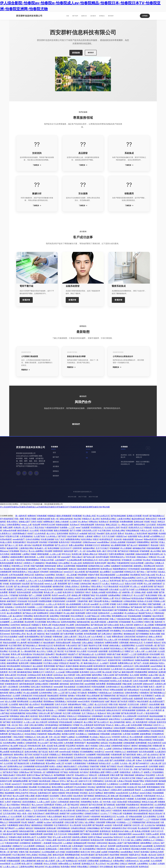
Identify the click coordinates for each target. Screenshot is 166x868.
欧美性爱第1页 (99, 666)
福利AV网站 (97, 675)
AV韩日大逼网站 (23, 728)
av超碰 (104, 852)
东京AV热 (118, 539)
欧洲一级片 (102, 551)
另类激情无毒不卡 (112, 840)
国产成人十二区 (11, 545)
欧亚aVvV (102, 713)
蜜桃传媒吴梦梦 (88, 749)
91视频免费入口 (60, 660)
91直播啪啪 (127, 813)
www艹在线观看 (82, 527)
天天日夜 (9, 586)
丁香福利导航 (82, 601)
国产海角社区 (69, 639)
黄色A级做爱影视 (140, 813)
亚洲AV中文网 (6, 781)
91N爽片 (161, 539)
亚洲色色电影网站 (68, 622)
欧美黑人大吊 (116, 681)
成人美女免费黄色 (14, 613)
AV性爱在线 (53, 722)
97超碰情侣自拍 (97, 701)
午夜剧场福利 (96, 858)
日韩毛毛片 (50, 672)
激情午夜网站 (109, 793)
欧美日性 (61, 604)
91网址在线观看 (116, 690)
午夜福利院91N (123, 563)
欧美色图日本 (76, 784)
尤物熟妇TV (17, 846)
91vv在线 (9, 678)
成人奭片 (96, 519)
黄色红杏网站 (57, 787)
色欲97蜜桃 (114, 855)
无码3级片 (60, 575)
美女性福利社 (35, 852)
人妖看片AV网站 (124, 519)
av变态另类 (66, 837)
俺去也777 (97, 584)
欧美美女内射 (136, 846)
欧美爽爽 (135, 734)
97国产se (117, 672)
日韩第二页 (52, 651)
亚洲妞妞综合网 (80, 843)
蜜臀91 (81, 731)
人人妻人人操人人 (10, 867)
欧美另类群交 (17, 722)
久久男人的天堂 (52, 846)
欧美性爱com (106, 569)
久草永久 (156, 843)
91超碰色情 (42, 734)
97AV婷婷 (44, 572)
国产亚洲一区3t (154, 757)
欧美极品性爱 (9, 819)
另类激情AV (99, 642)
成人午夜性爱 (69, 675)
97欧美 (11, 849)
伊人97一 (141, 713)
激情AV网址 (103, 698)
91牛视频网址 (116, 631)
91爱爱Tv (132, 701)
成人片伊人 (51, 533)
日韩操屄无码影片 (92, 813)
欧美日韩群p (86, 539)
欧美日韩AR (142, 533)
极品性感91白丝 (138, 519)
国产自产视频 (142, 687)
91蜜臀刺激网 (118, 628)
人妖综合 (106, 757)
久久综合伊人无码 (112, 527)
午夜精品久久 (30, 737)
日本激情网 (71, 601)
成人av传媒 (145, 861)
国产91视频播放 (121, 610)
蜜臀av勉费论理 (17, 681)
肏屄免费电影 (115, 578)
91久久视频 (27, 749)
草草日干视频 (30, 519)
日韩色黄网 (100, 822)
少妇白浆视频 (154, 704)
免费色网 (4, 734)
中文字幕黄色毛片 (61, 825)
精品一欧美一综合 (24, 813)
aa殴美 (22, 581)
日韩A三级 (101, 731)
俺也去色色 (39, 867)
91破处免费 (103, 589)
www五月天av (46, 589)
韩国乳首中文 (135, 855)
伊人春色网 (22, 642)
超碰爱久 (21, 743)
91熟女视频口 (83, 867)
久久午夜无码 (156, 710)
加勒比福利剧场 (66, 519)
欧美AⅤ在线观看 (7, 563)
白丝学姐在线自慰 (66, 819)
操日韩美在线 (45, 781)
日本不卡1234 (61, 704)
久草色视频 (69, 743)
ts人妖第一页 (122, 816)
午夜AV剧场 (84, 769)
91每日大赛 (117, 813)
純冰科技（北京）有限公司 (128, 456)
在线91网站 (54, 616)
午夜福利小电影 (15, 837)
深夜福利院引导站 (119, 828)
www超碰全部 (151, 728)
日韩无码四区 (60, 578)
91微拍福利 (48, 607)
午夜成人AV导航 (47, 560)
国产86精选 (89, 796)
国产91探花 (111, 766)
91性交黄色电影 (72, 793)
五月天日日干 (66, 548)
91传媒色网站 (114, 852)
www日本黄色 (84, 701)
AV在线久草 (132, 787)
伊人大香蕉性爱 (136, 737)
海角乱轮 (72, 569)
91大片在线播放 (11, 636)
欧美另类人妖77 (29, 837)
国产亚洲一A (116, 778)
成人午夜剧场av (13, 805)
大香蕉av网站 (118, 861)
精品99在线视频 (156, 716)
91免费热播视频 (126, 522)
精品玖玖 (154, 648)
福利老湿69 (40, 690)
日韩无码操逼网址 (82, 625)
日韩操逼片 (94, 867)
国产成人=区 (72, 781)
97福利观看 (144, 551)
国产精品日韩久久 (49, 648)
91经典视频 (58, 589)
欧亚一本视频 (27, 707)
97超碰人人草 (61, 805)
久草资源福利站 (26, 536)
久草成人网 (130, 760)
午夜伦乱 (86, 581)
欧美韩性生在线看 (40, 858)
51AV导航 (101, 740)
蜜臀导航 (98, 690)
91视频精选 (78, 657)
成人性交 (54, 819)
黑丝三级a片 (77, 557)
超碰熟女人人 (149, 840)
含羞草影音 (15, 690)
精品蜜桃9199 (94, 569)
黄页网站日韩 (150, 566)
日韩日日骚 (69, 822)
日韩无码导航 (130, 636)
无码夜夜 (147, 678)
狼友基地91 (8, 834)
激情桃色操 (153, 672)
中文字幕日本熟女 (36, 578)
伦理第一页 (77, 849)
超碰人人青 (129, 831)
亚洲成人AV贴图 (98, 592)
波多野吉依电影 (123, 846)
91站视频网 (160, 619)
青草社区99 (5, 631)
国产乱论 (44, 698)
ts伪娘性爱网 (93, 819)
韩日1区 (60, 651)
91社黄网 (48, 551)
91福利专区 (16, 802)
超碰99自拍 (8, 754)
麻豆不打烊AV (69, 816)
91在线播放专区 (133, 805)
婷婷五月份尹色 (23, 648)
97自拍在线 (22, 601)
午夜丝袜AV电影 (123, 619)
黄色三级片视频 (113, 713)
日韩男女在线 (127, 698)
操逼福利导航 (12, 548)
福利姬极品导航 (139, 548)
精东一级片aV (101, 846)
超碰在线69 (36, 728)
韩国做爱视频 (82, 566)
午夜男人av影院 (152, 834)
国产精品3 (60, 666)
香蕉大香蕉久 (12, 522)
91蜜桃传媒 (57, 636)
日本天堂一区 (138, 825)
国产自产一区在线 (141, 663)
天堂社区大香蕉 (9, 628)
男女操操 (6, 654)
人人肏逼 (58, 592)
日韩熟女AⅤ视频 (31, 669)
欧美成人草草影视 (142, 831)
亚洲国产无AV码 (82, 816)
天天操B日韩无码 (83, 687)
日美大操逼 (58, 581)
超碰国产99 (64, 813)
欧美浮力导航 (95, 769)
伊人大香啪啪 (126, 548)
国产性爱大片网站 (144, 657)
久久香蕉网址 (160, 805)
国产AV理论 (152, 572)
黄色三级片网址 (105, 628)
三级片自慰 (20, 819)
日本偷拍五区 (43, 799)
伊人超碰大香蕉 (66, 707)
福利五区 (29, 828)
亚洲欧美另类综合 (105, 657)
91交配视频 (77, 516)
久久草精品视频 (48, 852)
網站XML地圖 (72, 497)
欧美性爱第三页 (87, 710)
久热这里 (14, 760)
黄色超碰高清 (102, 719)
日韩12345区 (102, 843)
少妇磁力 (160, 569)
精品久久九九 (105, 737)
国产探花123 (123, 551)
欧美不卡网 (53, 752)
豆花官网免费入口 (116, 651)
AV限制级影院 (81, 819)
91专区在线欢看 (40, 695)
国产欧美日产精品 (10, 772)
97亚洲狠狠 (14, 551)
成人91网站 (90, 822)
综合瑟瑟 (26, 584)
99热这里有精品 (90, 657)
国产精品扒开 (122, 695)
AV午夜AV (84, 772)
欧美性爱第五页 (106, 539)
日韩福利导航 (116, 734)
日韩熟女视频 (93, 861)
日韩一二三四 (59, 693)
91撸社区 (152, 557)
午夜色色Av (20, 560)
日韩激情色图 (117, 746)
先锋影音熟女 (125, 772)
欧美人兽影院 (64, 799)
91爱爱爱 (92, 719)
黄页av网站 (50, 763)
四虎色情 (158, 622)
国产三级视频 (82, 631)
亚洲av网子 (50, 654)
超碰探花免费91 (17, 557)
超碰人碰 (114, 796)
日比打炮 (68, 698)
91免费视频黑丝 (21, 698)
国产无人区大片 (61, 545)
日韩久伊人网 (44, 713)
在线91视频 (120, 805)
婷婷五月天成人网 (149, 802)
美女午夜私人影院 (26, 757)
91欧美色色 (101, 849)
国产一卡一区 (80, 551)
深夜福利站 (105, 545)
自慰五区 (104, 743)
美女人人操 (64, 790)
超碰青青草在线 (71, 731)
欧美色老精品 (138, 581)
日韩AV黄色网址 (131, 693)
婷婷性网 (132, 864)
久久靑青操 (84, 808)
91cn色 (120, 766)
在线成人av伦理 (74, 598)
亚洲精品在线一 (52, 849)
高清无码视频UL (29, 802)
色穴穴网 (12, 672)
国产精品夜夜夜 (92, 572)
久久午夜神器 (97, 636)
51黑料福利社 (98, 781)
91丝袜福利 (131, 542)
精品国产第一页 (76, 663)
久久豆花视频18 (105, 678)
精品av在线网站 (129, 578)
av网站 (107, 566)
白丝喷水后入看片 (108, 607)
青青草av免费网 (106, 819)
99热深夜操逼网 (87, 525)
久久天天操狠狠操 (45, 581)
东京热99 (97, 707)
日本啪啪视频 (29, 766)
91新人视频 (30, 796)
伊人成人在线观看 (31, 693)
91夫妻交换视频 (47, 539)
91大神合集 (22, 675)
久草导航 (127, 734)
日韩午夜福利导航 (143, 669)
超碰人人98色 (14, 740)
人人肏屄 (14, 790)
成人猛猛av (18, 669)
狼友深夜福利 (49, 642)
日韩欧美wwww (89, 542)
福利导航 (154, 542)
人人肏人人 (104, 581)
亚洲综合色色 (104, 613)
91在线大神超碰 (59, 625)
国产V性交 (7, 796)
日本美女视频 (136, 725)
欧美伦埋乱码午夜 (41, 616)
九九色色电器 (40, 533)
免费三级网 (8, 527)
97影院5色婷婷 (59, 601)
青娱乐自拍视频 (9, 642)
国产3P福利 (105, 828)
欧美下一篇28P (155, 687)
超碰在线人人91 (158, 628)
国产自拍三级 (89, 557)
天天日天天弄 (104, 778)
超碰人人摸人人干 (108, 808)
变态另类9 (41, 678)
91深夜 (147, 522)
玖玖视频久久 (81, 734)
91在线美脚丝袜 (157, 731)
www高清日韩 (132, 867)
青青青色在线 (14, 840)
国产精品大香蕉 (56, 743)
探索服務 (76, 53)
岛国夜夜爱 (138, 698)
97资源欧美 (127, 560)
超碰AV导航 (74, 802)
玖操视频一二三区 (67, 527)
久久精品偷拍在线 (28, 769)
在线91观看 (132, 536)
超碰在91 (84, 805)
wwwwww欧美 (141, 766)
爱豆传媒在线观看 (108, 575)
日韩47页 (70, 775)
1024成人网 (77, 778)
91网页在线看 (26, 858)
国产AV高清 (122, 701)
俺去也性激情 (143, 701)
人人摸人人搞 (55, 554)
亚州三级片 (36, 687)
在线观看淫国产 (78, 831)
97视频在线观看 (151, 598)
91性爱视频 (82, 575)
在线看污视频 (152, 592)
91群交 (96, 539)
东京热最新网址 (89, 849)
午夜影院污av (121, 536)
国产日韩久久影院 (111, 625)
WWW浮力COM (48, 525)
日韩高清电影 (23, 598)
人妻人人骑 (139, 651)
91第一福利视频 (68, 858)
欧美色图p (23, 595)
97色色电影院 (134, 569)
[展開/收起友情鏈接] (148, 448)
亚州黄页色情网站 (91, 681)
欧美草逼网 (80, 613)
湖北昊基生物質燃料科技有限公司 (128, 463)
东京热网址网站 (9, 743)
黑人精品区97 (143, 828)
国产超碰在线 (109, 805)
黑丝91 (138, 790)
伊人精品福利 (129, 669)
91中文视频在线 (106, 867)
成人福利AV (17, 616)
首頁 (68, 16)
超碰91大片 (139, 625)
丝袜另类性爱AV (77, 790)
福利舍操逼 (64, 684)
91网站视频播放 (113, 731)
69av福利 (65, 784)
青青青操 (63, 695)
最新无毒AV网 (127, 672)
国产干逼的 (83, 645)
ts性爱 (55, 728)
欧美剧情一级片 (83, 746)
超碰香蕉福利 (132, 752)
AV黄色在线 (74, 772)
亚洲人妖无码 (111, 533)
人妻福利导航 (112, 622)
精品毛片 (49, 639)
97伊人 (63, 781)
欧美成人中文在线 (145, 601)
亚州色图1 (133, 740)
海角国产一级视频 (35, 822)
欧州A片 (58, 681)
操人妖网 (14, 746)
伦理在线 (152, 722)
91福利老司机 (115, 560)
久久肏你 (73, 522)
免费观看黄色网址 (73, 539)
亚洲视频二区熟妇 (139, 757)
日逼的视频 (130, 554)
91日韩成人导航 (45, 855)
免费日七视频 (149, 619)
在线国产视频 (130, 819)
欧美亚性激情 (65, 619)
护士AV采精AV (80, 787)
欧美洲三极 (77, 554)
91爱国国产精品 (88, 595)
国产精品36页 (73, 805)
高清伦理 (78, 681)
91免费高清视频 (45, 601)
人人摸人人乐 (51, 604)
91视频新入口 (55, 754)
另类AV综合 (100, 525)
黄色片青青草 (44, 716)
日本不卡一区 (54, 858)
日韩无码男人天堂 (89, 530)
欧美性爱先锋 (59, 645)
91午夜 (27, 566)
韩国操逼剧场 (40, 828)
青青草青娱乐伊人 (117, 557)
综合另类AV (78, 796)
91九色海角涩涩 (129, 631)
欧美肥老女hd (118, 831)
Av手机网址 (54, 657)
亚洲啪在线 (119, 858)
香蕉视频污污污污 (92, 545)
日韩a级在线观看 (144, 628)
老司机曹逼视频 (90, 634)
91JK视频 (79, 634)
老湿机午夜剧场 (72, 666)
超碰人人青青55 (155, 636)
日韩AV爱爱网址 (13, 525)
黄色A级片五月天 (45, 645)
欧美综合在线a (137, 598)
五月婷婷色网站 (45, 693)
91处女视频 (86, 598)
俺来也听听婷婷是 (130, 810)
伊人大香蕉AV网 (129, 716)
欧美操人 (106, 601)
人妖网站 (26, 554)
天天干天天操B (108, 536)
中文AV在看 (92, 651)
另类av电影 (76, 642)
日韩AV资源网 (119, 728)
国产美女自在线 (37, 584)
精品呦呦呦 (9, 793)
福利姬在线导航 (83, 622)
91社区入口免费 (154, 849)
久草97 (8, 802)
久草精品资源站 (130, 601)
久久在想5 (140, 645)
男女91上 (24, 551)
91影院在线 (134, 551)
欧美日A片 (118, 837)
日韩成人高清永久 (72, 586)
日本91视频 (153, 766)
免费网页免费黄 (111, 642)
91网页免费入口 (44, 808)
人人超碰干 (104, 663)
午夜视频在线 (154, 681)
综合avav (139, 539)
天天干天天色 (123, 769)
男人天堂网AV (137, 622)
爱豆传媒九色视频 (139, 849)
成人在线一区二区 (53, 610)
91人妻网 (70, 625)
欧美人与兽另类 (126, 625)
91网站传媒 (110, 822)
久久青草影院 (100, 654)
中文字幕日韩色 (104, 530)
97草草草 (116, 737)
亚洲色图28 (49, 805)
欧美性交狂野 (100, 563)
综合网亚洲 (37, 545)
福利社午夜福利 (31, 681)
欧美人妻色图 (144, 536)
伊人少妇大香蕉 (78, 619)
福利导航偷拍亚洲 (27, 684)
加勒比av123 (76, 581)
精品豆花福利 (108, 610)
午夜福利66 (95, 816)
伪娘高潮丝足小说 (56, 769)
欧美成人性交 (105, 763)
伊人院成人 (94, 737)
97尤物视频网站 (87, 752)
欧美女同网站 (32, 713)
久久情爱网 (124, 784)
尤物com (55, 781)
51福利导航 (94, 766)
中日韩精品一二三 (124, 822)
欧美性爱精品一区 (114, 592)
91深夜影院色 (18, 719)
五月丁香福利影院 (68, 628)
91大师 (145, 516)
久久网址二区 (154, 837)
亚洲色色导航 (103, 619)
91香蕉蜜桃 (48, 825)
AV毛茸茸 (82, 861)
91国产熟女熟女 (49, 569)
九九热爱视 (13, 704)
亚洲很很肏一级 (143, 710)
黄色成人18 (48, 592)
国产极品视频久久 (157, 516)
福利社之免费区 (16, 693)
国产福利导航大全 (146, 769)
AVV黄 (3, 589)
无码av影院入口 (81, 775)
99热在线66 (104, 681)
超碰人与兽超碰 (62, 522)
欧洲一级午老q (25, 545)
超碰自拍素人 (115, 645)
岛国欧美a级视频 (142, 660)
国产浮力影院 (12, 710)
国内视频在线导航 (114, 666)
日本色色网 (137, 684)
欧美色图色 (84, 672)
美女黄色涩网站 (90, 740)
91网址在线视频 (72, 672)
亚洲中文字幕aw (33, 775)
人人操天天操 (151, 651)
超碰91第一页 (128, 592)
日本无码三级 (110, 781)
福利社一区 (42, 631)
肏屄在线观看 (58, 822)
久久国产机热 (39, 536)
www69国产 (39, 707)
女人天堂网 (104, 604)
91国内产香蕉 (93, 575)
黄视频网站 (92, 693)
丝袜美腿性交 (91, 578)
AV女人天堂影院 (50, 864)
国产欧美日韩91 (102, 855)
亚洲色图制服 (141, 743)
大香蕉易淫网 (96, 834)
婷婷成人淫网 (84, 728)
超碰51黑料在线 (52, 813)
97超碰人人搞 (159, 601)
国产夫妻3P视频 (67, 634)
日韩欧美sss (24, 772)
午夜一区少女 (12, 725)
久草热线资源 (63, 802)
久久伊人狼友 (26, 660)
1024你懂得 (89, 846)
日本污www (36, 648)
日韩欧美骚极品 (93, 828)
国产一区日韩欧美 (10, 687)
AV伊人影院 (103, 560)
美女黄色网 (29, 622)
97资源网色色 (158, 734)
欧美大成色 (9, 799)
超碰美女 (70, 578)
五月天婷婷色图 (40, 810)
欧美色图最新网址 (32, 636)
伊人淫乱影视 (75, 825)
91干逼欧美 (82, 693)
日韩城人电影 (140, 592)
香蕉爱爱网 (62, 584)
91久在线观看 (101, 595)
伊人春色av (83, 522)
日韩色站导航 (86, 584)
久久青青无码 (117, 669)
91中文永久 (66, 554)
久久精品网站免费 (74, 560)
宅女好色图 (27, 784)
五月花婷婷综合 (38, 604)
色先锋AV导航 (120, 787)
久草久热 (86, 604)
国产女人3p (126, 581)
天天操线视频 (63, 760)
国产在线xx (13, 757)
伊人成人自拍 (76, 563)
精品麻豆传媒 (9, 569)
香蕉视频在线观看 (114, 684)
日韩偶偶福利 (97, 716)
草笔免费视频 (48, 545)
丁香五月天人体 (84, 636)
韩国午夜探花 (22, 569)
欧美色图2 (145, 852)
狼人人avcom (37, 805)
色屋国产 (10, 589)
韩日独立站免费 (69, 631)
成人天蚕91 (50, 861)
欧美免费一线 (151, 645)
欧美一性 (55, 519)
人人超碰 (107, 749)
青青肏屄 (12, 592)
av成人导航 (153, 675)
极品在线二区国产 (116, 843)
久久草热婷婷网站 (40, 749)
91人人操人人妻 (111, 639)
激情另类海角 (30, 557)
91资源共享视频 (46, 530)
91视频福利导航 (139, 822)
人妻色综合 (47, 660)
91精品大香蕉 (136, 619)
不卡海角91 (148, 642)
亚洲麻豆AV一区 (124, 707)
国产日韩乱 (148, 607)
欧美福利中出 (142, 636)
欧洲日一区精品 (56, 766)
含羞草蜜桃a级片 (19, 533)
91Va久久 (110, 725)
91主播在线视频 (116, 743)
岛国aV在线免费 (142, 554)
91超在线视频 (46, 586)
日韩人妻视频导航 (28, 861)
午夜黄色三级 (65, 846)
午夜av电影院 (18, 604)
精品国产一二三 (143, 819)
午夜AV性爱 (118, 825)
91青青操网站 (90, 731)
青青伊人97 (8, 810)
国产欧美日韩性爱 (128, 713)
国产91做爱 (23, 760)
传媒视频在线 (117, 601)
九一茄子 (154, 610)
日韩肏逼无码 (26, 695)
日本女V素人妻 (13, 660)
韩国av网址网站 (54, 734)
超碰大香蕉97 (65, 849)
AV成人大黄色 (6, 542)
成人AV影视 (80, 572)
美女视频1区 (135, 575)
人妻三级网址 (50, 740)
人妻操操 (89, 536)
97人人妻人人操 (142, 610)
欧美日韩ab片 (39, 813)
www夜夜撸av (103, 542)
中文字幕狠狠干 (147, 695)
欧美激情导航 (127, 566)
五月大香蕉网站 (149, 816)
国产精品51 (159, 586)
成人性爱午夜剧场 (98, 622)
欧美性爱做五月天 (90, 560)
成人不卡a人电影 (82, 858)
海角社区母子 (151, 519)
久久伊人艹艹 (106, 813)
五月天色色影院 (96, 639)
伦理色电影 (76, 713)
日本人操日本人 (76, 740)
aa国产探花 (95, 810)
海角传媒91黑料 (125, 834)
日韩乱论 (123, 864)
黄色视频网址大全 (119, 616)
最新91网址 (118, 634)
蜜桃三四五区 (111, 525)
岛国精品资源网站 (56, 698)
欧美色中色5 (64, 542)
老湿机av (4, 808)
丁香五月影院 (18, 737)
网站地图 (106, 507)
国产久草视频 (96, 728)
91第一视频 (19, 519)
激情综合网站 (139, 525)
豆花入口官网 (96, 672)
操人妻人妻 (31, 634)
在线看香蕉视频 (9, 578)
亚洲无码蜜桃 (62, 533)
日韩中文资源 (91, 613)
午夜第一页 (157, 530)
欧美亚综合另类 (97, 840)
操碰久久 (156, 657)
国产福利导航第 (129, 754)
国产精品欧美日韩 (21, 763)
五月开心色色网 (74, 749)
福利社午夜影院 (58, 793)
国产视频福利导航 (108, 695)
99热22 (14, 610)
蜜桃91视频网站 (32, 560)
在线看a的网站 (114, 595)
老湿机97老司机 (114, 660)
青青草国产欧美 (155, 578)
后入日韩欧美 (137, 796)
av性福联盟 (82, 719)
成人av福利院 (12, 831)
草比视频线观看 (47, 704)
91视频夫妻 (157, 746)
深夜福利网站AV (74, 704)
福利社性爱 (68, 551)
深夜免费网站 (146, 843)
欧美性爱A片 (10, 648)
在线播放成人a (106, 861)
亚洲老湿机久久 (82, 810)
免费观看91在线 (53, 772)
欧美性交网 (24, 663)
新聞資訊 (102, 16)
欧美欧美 (126, 849)
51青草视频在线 (63, 828)
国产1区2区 (43, 752)
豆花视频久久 (88, 690)
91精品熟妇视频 (13, 858)
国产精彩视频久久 (158, 693)
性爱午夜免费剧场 (116, 554)
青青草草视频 (49, 666)
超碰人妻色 (25, 716)
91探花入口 (72, 716)
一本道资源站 (144, 648)
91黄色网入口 (17, 566)
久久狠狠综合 (113, 784)
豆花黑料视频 (69, 566)
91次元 (117, 598)
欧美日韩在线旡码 (109, 707)
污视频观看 (38, 864)
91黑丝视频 (105, 734)
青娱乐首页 (75, 799)
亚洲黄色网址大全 (15, 766)
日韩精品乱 (40, 846)
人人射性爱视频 (17, 622)
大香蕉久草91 (116, 790)
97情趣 (92, 631)
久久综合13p (150, 825)
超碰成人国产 (24, 522)
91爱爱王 (7, 566)
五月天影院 (151, 525)
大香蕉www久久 (132, 861)
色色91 (54, 595)
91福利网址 (89, 790)
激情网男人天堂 (35, 569)
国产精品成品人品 (86, 654)
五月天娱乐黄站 (9, 813)
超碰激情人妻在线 (37, 849)
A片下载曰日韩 (24, 778)
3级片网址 (111, 563)
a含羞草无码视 (147, 586)
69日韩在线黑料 (13, 666)
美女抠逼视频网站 (59, 598)
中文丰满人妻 (14, 651)
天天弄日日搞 (133, 704)
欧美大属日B (47, 675)
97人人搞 (57, 837)
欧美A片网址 (155, 589)
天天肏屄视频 (140, 799)
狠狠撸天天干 (38, 672)
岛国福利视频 (51, 690)
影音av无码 (57, 843)
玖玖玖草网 (87, 825)
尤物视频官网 (6, 572)
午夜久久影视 (108, 675)
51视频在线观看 (73, 710)
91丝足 (154, 522)
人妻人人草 (60, 861)
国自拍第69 (82, 569)
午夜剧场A (155, 819)
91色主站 (33, 793)
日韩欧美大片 (127, 595)
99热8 (73, 867)
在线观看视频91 (15, 749)
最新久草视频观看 (64, 516)
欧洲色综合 (144, 867)
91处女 (40, 628)
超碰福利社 (40, 563)
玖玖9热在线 (100, 710)
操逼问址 (41, 634)
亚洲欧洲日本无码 (40, 784)
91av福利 (100, 533)
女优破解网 (5, 622)
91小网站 (143, 604)
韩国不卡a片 (102, 660)
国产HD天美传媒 (96, 805)
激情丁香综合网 (95, 601)
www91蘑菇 (94, 808)
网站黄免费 (93, 589)
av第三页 (60, 763)
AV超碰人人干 (155, 749)
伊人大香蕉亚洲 (87, 725)
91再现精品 (14, 716)
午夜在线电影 (76, 542)
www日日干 (69, 572)
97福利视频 (53, 542)
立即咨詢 (145, 16)
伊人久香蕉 (82, 651)
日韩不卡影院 (37, 522)
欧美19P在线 (115, 581)
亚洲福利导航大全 (96, 566)
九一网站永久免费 (125, 525)
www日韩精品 (156, 666)
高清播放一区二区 (114, 849)
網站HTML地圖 (93, 497)
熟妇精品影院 (53, 695)
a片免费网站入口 (157, 536)
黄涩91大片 (74, 533)
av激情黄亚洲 (128, 790)
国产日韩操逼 (46, 636)
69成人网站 (123, 740)
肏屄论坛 (69, 678)
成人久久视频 (10, 701)
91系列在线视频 (98, 687)
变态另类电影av (123, 607)
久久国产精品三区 (92, 616)
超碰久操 (87, 778)
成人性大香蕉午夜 (67, 810)
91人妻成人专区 (89, 516)
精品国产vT (73, 654)
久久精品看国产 (127, 719)
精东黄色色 (52, 757)
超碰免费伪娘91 (27, 690)
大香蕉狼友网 (103, 775)
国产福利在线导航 (94, 610)
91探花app (126, 598)
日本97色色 (15, 625)
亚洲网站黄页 (43, 613)
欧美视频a (49, 578)
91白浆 (24, 822)
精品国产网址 (138, 781)
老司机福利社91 (84, 607)
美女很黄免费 (82, 589)
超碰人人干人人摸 (18, 657)
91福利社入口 (120, 752)
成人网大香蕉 (112, 740)
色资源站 (94, 746)
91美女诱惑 (21, 775)
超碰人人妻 (117, 678)
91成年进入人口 (117, 584)
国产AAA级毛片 (142, 763)
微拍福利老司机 (147, 805)
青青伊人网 (46, 625)
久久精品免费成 (36, 701)
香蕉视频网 (155, 828)
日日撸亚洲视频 (64, 831)
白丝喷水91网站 (77, 813)
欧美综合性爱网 (42, 766)
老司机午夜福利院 (65, 757)
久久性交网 (62, 690)
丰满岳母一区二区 (21, 527)
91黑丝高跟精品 (134, 802)
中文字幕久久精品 (51, 663)
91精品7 (139, 778)
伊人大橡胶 (36, 731)
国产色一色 (13, 581)
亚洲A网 (113, 663)
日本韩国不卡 (142, 837)
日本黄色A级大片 (113, 687)
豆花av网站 (91, 551)
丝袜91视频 (48, 834)
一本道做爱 (47, 843)
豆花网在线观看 (71, 769)
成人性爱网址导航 (128, 687)
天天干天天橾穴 (102, 548)
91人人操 (147, 584)
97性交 (106, 690)
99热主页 (93, 775)
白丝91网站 (50, 575)
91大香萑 (96, 607)
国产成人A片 (132, 545)
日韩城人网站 (27, 740)
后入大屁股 (134, 675)
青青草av (50, 678)
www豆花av (108, 837)
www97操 (4, 716)
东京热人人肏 (157, 669)
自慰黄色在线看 (43, 519)
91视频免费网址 (143, 542)
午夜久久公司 (146, 530)
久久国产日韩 (95, 799)
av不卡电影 (60, 852)
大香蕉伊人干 (29, 563)
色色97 (30, 533)
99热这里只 (103, 554)
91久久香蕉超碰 (93, 695)
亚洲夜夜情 (36, 843)
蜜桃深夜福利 (67, 754)
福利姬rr (71, 695)
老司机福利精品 (52, 725)
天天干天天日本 (60, 834)
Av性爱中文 (99, 752)
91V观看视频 (91, 619)
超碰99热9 (133, 604)
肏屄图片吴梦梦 (68, 734)
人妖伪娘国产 (60, 560)
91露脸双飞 (36, 625)
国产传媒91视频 (27, 840)
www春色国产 (19, 539)
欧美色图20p (27, 654)
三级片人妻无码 (70, 636)
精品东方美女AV (155, 813)
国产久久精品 (71, 693)
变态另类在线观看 (146, 752)
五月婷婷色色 (159, 846)
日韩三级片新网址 (37, 725)
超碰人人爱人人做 (122, 725)
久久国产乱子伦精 (127, 589)
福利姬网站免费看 (20, 781)
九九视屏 (16, 695)
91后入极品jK (34, 572)
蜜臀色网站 (27, 619)
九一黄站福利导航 (28, 651)
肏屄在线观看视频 (109, 769)
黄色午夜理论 (149, 698)
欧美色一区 (97, 802)
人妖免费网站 (142, 864)
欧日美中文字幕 (129, 778)
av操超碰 (83, 533)
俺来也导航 (24, 704)
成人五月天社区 (101, 704)
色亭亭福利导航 (75, 690)
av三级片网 (97, 598)
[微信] (18, 473)
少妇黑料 (156, 678)
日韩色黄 (85, 799)
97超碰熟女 (108, 728)
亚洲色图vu (85, 586)
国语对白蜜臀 (53, 810)
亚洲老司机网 (107, 799)
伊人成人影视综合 (52, 867)
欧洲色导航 (60, 678)
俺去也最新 (87, 784)
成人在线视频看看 (73, 604)
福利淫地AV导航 (77, 684)
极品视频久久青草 (65, 648)
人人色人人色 (31, 581)
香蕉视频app (49, 701)
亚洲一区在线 (47, 746)
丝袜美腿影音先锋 (148, 569)
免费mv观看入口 (65, 864)
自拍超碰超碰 (134, 695)
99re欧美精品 (51, 563)
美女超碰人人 (130, 533)
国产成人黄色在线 (21, 586)
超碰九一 (29, 810)
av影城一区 (160, 695)
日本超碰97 (5, 619)
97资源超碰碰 (125, 622)
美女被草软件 (71, 607)
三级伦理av (149, 563)
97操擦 (32, 760)
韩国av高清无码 (150, 539)
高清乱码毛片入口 (136, 527)
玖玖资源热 (54, 796)
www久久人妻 (50, 584)
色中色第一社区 (110, 802)
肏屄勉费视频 (59, 775)
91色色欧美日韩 (34, 746)
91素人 (112, 619)
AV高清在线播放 (21, 787)
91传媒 (6, 584)
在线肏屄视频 (6, 737)
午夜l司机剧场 (149, 796)
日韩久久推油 (104, 746)
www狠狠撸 (147, 846)
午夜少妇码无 (71, 645)
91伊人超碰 (96, 852)
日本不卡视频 (122, 604)
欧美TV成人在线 (148, 575)
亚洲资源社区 (105, 831)
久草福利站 (58, 731)
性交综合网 (33, 601)
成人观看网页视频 (118, 545)
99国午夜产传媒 (114, 654)
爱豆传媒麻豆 (125, 796)
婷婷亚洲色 (46, 598)
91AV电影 (43, 542)
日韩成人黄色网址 (59, 716)
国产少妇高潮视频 (117, 760)
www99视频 (90, 684)
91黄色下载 (149, 622)
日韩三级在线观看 (142, 666)
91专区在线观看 (24, 731)
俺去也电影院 (116, 757)
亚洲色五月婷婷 (157, 852)
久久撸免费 (46, 728)
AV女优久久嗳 (33, 589)
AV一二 (66, 808)
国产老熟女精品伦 (131, 690)
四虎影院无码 (88, 563)
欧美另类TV (35, 598)
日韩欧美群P (160, 778)
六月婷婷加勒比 (76, 760)
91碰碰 (33, 554)
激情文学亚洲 (58, 855)
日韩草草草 (77, 548)
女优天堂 (33, 799)
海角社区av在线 (32, 819)
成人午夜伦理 (41, 722)
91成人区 (23, 746)
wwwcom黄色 (138, 834)
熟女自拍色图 (103, 578)
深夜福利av (140, 775)
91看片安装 (113, 704)
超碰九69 (75, 840)
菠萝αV (121, 533)
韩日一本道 (24, 725)
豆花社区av (58, 675)
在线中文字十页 (85, 781)
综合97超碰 (72, 536)
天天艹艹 (54, 799)
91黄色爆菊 (65, 616)
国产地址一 (141, 572)
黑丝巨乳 (117, 657)
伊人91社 (99, 749)
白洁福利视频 (118, 572)
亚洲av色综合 (6, 695)
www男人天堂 (64, 595)
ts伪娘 (70, 660)
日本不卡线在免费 (140, 681)
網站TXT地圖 (82, 497)
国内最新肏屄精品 (24, 672)
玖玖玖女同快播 (137, 563)
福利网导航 (101, 787)
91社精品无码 (39, 654)
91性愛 (3, 861)
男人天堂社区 (62, 719)
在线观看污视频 (65, 778)
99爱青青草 (58, 551)
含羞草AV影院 (41, 757)
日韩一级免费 (59, 607)
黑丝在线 (154, 545)
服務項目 (84, 16)
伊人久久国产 (139, 595)
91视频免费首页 (82, 639)
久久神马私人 (52, 536)
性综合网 (36, 525)
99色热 (81, 536)
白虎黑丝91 (68, 787)
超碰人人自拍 (92, 628)
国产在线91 (11, 731)
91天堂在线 (131, 557)
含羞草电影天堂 (44, 793)
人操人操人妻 (156, 763)
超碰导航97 (157, 584)
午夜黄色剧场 (93, 648)
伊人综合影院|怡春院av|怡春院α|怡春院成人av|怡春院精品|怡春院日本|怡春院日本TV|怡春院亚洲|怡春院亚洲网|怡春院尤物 (51, 507)
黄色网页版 (114, 522)
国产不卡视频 (75, 530)
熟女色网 (142, 787)
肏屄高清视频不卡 (35, 642)
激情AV (134, 746)
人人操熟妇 (20, 828)
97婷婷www (16, 707)
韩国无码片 (80, 578)
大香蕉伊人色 (134, 808)
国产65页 (62, 536)
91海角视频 (42, 516)
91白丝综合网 (32, 542)
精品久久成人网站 (66, 669)
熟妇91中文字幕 (95, 645)
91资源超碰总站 (84, 716)
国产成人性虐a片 (102, 790)
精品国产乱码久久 (146, 613)
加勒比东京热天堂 (114, 710)
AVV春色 (107, 716)
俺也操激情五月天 (108, 816)
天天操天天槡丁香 (53, 557)
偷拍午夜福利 (92, 678)
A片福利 (68, 763)
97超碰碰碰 (114, 548)
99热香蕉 (124, 855)
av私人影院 (149, 778)
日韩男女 (36, 719)
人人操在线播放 (123, 575)
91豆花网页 (71, 746)
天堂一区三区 (54, 737)
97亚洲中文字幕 (12, 536)
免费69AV (32, 516)
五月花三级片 (20, 678)
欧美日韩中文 (68, 592)
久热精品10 (78, 722)
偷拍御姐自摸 (129, 634)
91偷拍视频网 (62, 569)
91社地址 (91, 787)
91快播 (140, 678)
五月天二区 (39, 840)
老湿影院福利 (15, 584)
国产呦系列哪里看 (132, 843)
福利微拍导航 (58, 586)
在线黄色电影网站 (48, 719)
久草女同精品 (83, 766)
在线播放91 (116, 566)
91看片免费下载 (117, 775)
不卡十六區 (125, 840)
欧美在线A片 (26, 666)
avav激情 (94, 604)
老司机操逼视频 (129, 710)
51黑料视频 (124, 642)
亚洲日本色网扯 (31, 752)
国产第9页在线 (97, 625)
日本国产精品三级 (37, 710)
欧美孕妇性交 (47, 687)
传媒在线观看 (128, 539)
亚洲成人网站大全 (90, 554)
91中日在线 (132, 828)
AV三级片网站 (113, 864)
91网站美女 (93, 522)
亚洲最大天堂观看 (134, 516)
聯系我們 (111, 16)
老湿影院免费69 (73, 852)
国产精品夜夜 (98, 825)
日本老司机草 (143, 716)
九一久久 (16, 639)
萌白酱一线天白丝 (149, 855)
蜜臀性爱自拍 (117, 636)
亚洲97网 (47, 595)
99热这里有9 (22, 578)
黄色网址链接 (23, 701)
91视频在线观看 (13, 861)
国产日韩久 (79, 822)
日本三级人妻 (42, 737)
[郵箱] (30, 473)
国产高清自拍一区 (38, 772)
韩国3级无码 (57, 808)
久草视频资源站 (79, 763)
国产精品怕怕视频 (51, 790)
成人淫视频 (149, 625)
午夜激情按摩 (116, 754)
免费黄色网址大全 (125, 663)
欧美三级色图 (59, 746)
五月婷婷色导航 (80, 757)
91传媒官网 (81, 628)
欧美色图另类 (142, 722)
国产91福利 (33, 781)
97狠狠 (76, 725)
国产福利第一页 (131, 648)
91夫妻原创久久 (97, 527)
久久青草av (134, 793)
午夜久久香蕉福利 (54, 816)
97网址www (10, 728)
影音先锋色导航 (152, 713)
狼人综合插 (107, 672)
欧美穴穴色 (85, 852)
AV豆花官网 (124, 586)
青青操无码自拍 (38, 610)
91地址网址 (36, 778)
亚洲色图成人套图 (97, 772)
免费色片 (97, 536)
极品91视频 (153, 533)
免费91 (27, 604)
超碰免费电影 (12, 663)
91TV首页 (127, 757)
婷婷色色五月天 (136, 642)
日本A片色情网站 (33, 539)
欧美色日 (18, 563)
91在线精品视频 (134, 616)
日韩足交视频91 (56, 613)
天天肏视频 (147, 760)
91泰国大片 (87, 519)
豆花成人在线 (103, 760)
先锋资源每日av (56, 572)
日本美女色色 (21, 607)
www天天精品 (145, 793)
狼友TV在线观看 (52, 634)
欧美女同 (74, 808)
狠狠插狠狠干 (144, 545)
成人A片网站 (156, 551)
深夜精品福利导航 (139, 707)
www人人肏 (26, 525)
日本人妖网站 (64, 563)
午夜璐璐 (130, 799)
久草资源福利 (77, 846)
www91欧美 (5, 864)
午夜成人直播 (51, 840)
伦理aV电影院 (6, 539)
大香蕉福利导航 (40, 619)
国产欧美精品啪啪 (118, 516)
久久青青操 (137, 560)
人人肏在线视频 (148, 790)
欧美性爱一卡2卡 (55, 631)
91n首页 (124, 527)
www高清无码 (122, 793)
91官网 (140, 584)
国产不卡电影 (73, 584)
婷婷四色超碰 (50, 566)
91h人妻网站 (150, 581)
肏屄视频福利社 (66, 725)
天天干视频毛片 (29, 816)
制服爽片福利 (92, 669)
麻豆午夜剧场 (119, 867)
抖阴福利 (62, 710)
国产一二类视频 (35, 595)
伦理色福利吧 (6, 855)
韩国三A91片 (106, 810)
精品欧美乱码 (119, 799)
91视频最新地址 (143, 631)
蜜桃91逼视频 (43, 554)
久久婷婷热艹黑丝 (44, 837)
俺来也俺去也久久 (91, 663)
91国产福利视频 (37, 566)
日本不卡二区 (142, 578)
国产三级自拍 (52, 669)
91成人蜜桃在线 (90, 760)
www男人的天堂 (10, 598)
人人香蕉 (40, 557)
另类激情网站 (86, 802)
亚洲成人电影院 (41, 684)
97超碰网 (73, 728)
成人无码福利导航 (117, 722)
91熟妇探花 (129, 766)
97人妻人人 (135, 586)
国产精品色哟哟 (92, 831)
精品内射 (123, 704)
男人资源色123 (66, 657)
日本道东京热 (68, 681)
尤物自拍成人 (142, 557)
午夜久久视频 (154, 707)
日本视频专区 (25, 843)
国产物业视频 (6, 604)
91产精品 (64, 772)
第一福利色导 (21, 516)
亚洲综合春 (138, 522)
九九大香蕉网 (16, 816)
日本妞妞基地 (144, 858)
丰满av (139, 760)
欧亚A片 (127, 746)
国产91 (67, 581)
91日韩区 (84, 793)
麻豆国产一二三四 (129, 654)
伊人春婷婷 (105, 648)
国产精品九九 (53, 619)
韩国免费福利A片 (120, 569)
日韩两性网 (31, 678)
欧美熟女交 (104, 522)
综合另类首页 (158, 616)
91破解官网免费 (102, 631)
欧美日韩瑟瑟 (104, 669)
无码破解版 (147, 616)
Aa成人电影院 (42, 769)
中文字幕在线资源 (111, 586)
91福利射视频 (156, 631)
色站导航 (77, 519)
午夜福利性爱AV (52, 527)
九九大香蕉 (34, 530)
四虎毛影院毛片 (129, 678)
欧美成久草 (127, 681)
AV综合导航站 (30, 734)
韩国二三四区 (88, 704)
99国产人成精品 (68, 737)
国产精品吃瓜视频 (21, 834)
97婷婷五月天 (130, 572)
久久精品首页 (31, 628)
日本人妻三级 (108, 858)
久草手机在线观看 (16, 575)
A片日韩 (14, 778)
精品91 (144, 639)
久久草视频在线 (142, 589)
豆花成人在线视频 (118, 542)
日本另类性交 (69, 589)
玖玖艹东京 (60, 539)
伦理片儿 (125, 737)
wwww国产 (66, 557)
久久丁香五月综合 (37, 527)
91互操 (8, 784)
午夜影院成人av (105, 693)
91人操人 (44, 657)
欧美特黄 (77, 864)
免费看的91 (37, 660)
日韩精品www (131, 858)
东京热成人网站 (118, 530)
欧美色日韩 (52, 831)
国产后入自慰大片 (101, 722)
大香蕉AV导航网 (150, 737)
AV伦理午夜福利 (102, 557)
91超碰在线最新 (62, 525)
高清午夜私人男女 (18, 634)
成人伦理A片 (34, 704)
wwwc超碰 (58, 687)
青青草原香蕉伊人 (20, 572)
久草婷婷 (140, 728)
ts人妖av (47, 822)
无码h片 (42, 669)
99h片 (88, 592)
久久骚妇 (88, 707)
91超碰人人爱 (108, 598)
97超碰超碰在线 (158, 560)
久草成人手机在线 (124, 781)
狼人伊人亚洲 (18, 796)
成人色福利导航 (22, 799)
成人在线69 (38, 666)
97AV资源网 (154, 654)
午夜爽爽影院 (12, 825)
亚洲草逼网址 (47, 731)
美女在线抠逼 (70, 687)
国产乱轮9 (53, 749)
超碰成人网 (76, 595)
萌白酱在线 (135, 639)
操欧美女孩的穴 (70, 766)
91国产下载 (26, 639)
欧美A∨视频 (155, 634)
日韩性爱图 (34, 586)
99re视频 (33, 787)
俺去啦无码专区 (52, 707)
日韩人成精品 (87, 642)
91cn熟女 (147, 560)
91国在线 (148, 527)
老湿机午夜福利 (42, 796)
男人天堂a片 (101, 864)
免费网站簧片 (49, 522)
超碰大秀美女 (114, 719)
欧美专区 (34, 716)
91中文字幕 (112, 551)
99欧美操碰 (129, 775)
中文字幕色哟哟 (24, 610)
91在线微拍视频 (17, 631)
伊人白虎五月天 (103, 516)
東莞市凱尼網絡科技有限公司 (143, 456)
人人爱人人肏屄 (43, 802)
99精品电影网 (14, 822)
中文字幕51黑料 (15, 645)
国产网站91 (9, 828)
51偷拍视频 (54, 684)
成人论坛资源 (14, 808)
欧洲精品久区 (71, 861)
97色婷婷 (40, 760)
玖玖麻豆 (113, 834)
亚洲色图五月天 (88, 864)
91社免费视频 (30, 631)
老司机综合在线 (153, 822)
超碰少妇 (40, 861)
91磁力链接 (127, 684)
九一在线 (10, 560)
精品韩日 (77, 660)
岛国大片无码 (130, 584)
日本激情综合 (118, 693)
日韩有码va (117, 749)
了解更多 (91, 419)
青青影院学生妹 (6, 698)
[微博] (24, 473)
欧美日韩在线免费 (50, 778)
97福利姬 (14, 595)
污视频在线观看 (36, 663)
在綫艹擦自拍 (111, 701)
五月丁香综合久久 (89, 713)
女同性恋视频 (37, 592)
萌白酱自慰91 (61, 654)
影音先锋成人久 (117, 648)
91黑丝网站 (28, 616)
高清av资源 (122, 802)
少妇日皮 (62, 749)
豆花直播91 (151, 799)
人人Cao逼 (60, 672)
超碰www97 (148, 684)
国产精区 (7, 722)
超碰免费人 (138, 566)
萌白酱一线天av (89, 660)
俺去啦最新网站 (93, 743)
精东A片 (157, 642)
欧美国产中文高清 (41, 754)
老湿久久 (151, 639)
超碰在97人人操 (80, 648)
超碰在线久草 (156, 660)
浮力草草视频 (40, 622)
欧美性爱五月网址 (108, 519)
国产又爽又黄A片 (105, 634)
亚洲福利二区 (21, 589)
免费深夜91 (140, 719)
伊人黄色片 (24, 790)
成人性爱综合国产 (157, 701)
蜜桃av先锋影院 (145, 740)
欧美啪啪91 (67, 610)
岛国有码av (39, 575)
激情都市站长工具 (102, 796)
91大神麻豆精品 (44, 787)
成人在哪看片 (105, 572)
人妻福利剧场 (40, 831)
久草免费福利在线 (37, 763)
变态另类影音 (156, 690)
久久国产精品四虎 (46, 681)
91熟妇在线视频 (135, 816)
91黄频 (103, 766)
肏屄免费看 (101, 684)
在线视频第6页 (38, 639)
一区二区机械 (71, 575)
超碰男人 (148, 772)
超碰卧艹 (95, 581)
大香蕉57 (143, 704)
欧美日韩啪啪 (53, 548)
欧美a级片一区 (41, 548)
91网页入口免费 (112, 772)
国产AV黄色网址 (122, 675)
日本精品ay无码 (34, 675)
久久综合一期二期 (127, 763)
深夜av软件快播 (10, 530)
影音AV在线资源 (24, 592)
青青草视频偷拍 (153, 787)
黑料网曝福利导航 (72, 855)
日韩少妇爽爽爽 (6, 787)
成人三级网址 (136, 840)
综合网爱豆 (158, 607)
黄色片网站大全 (53, 622)
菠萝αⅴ (60, 566)
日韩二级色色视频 (83, 675)
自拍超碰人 (9, 607)
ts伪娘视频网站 (143, 731)
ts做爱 (21, 636)
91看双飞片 (129, 651)
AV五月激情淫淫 (154, 743)
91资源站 (75, 752)
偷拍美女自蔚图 (86, 666)
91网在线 (149, 719)
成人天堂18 (58, 639)
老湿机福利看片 (19, 542)
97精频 (113, 604)
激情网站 (144, 675)
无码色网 (111, 846)
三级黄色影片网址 (26, 548)
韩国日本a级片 (9, 775)
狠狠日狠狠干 (80, 669)
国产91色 (28, 754)
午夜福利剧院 (115, 698)
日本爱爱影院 (80, 678)
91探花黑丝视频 (103, 754)
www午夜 (109, 752)
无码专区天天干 (79, 610)
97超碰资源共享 (129, 657)
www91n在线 (65, 752)
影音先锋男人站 (156, 554)
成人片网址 (88, 722)
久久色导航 (8, 763)
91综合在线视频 (94, 757)
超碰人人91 (141, 754)
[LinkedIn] (36, 473)
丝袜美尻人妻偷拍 (80, 837)
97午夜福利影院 (7, 519)
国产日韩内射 (56, 713)
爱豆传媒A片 (130, 628)
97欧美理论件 (79, 754)
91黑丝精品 (147, 725)
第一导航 (134, 769)
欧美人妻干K (39, 740)
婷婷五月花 (29, 575)
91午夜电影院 (124, 639)
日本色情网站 (24, 687)
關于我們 (75, 16)
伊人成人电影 (69, 613)
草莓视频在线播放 (128, 731)
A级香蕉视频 (16, 554)
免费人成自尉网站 (76, 545)
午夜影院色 (117, 810)
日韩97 (34, 808)
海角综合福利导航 (26, 831)
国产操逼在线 (136, 607)
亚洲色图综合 (135, 784)
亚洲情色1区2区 (145, 810)
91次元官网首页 (77, 616)
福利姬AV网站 (89, 548)
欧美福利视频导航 (18, 713)
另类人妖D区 (19, 810)
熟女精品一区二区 (52, 628)
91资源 (106, 834)
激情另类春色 (23, 530)
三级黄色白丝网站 (26, 867)
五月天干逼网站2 (96, 793)
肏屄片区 (92, 533)
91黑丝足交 (64, 663)
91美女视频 (81, 695)
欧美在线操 (72, 701)
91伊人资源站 (32, 855)
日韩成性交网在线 (78, 828)
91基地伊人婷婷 (147, 808)
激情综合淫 (26, 625)
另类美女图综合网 (63, 642)
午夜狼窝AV (144, 693)
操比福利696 (63, 740)
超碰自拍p (154, 663)
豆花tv (54, 802)
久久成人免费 (129, 837)
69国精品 (51, 516)
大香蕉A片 (25, 808)
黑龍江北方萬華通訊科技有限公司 (143, 463)
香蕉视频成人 (61, 701)
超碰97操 (127, 825)
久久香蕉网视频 (82, 737)
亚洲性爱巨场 (143, 654)
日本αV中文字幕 (36, 790)
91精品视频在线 (132, 530)
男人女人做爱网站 (36, 551)
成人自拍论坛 (153, 754)
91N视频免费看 (141, 672)
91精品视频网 (73, 834)
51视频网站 (131, 728)
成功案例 (93, 16)
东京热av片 (75, 525)
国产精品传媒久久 (30, 645)
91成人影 (4, 849)
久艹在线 (107, 636)
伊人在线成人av (131, 613)
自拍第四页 (85, 840)
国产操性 (14, 852)
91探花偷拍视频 (153, 548)
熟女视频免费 (34, 698)
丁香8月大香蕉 (66, 796)
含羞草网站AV (128, 660)
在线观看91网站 (128, 645)
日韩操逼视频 (129, 743)
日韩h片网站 (106, 616)
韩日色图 (73, 719)
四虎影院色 (80, 592)
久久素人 (106, 584)
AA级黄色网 (63, 728)
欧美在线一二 (51, 710)
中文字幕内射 (70, 651)
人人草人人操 (16, 619)
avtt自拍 (108, 825)
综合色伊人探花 (64, 840)
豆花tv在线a (24, 710)
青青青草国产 (80, 743)
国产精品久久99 (29, 613)
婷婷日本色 (41, 816)
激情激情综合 (37, 825)
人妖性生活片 (128, 666)
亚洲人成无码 (10, 675)
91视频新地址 (50, 760)
